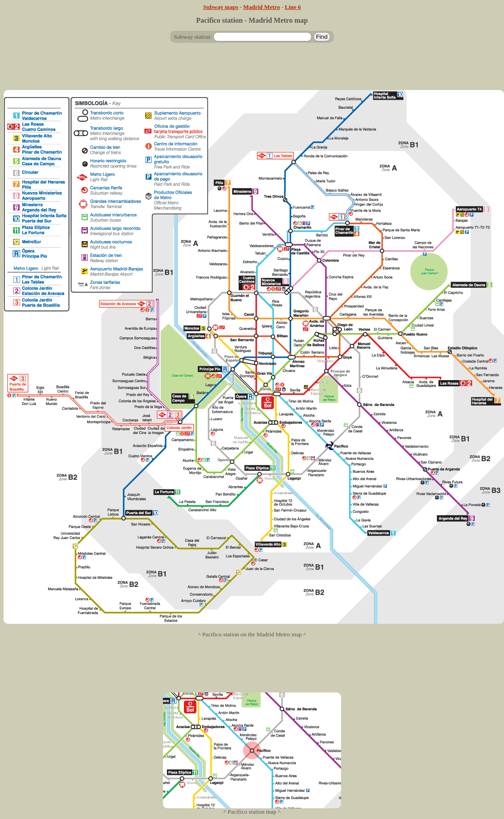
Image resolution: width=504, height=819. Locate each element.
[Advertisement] (252, 70)
